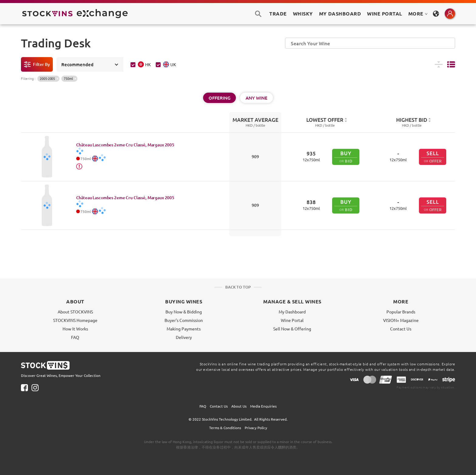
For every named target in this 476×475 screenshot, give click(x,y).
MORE (418, 14)
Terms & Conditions (225, 428)
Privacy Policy (256, 428)
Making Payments (184, 329)
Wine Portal (384, 14)
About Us (239, 406)
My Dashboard (292, 312)
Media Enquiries (263, 406)
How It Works (75, 329)
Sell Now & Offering (292, 329)
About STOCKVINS (75, 312)
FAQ (75, 337)
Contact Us (401, 329)
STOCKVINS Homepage (75, 320)
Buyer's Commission (184, 320)
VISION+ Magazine (401, 320)
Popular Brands (401, 312)
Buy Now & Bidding (184, 312)
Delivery (184, 337)
